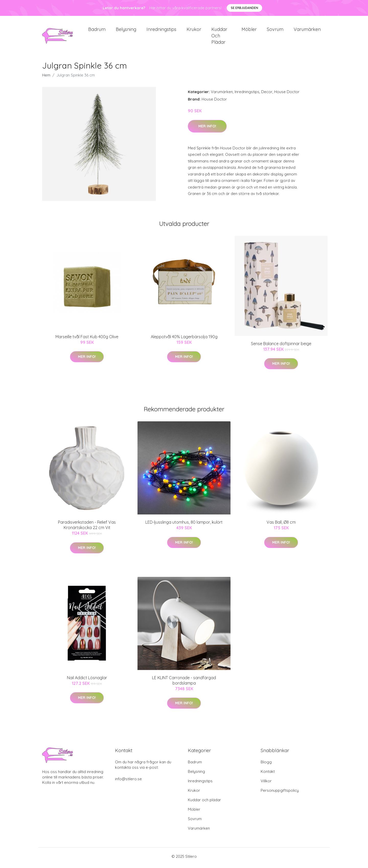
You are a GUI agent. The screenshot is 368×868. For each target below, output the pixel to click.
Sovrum (275, 31)
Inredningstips (161, 31)
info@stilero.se (128, 782)
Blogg (266, 765)
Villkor (266, 784)
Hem (46, 78)
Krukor (194, 31)
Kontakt (268, 774)
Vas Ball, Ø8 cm (281, 525)
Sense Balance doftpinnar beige (281, 346)
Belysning (126, 31)
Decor (267, 95)
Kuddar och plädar (219, 37)
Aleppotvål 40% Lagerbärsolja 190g (184, 339)
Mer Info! (207, 129)
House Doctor (287, 95)
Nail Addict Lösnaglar (87, 680)
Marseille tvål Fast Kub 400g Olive (87, 339)
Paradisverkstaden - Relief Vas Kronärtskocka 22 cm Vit (87, 528)
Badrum (97, 31)
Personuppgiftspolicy (280, 793)
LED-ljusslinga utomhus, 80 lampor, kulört (184, 525)
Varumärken (307, 31)
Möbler (249, 31)
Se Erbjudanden (244, 8)
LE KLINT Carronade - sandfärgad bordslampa (184, 683)
